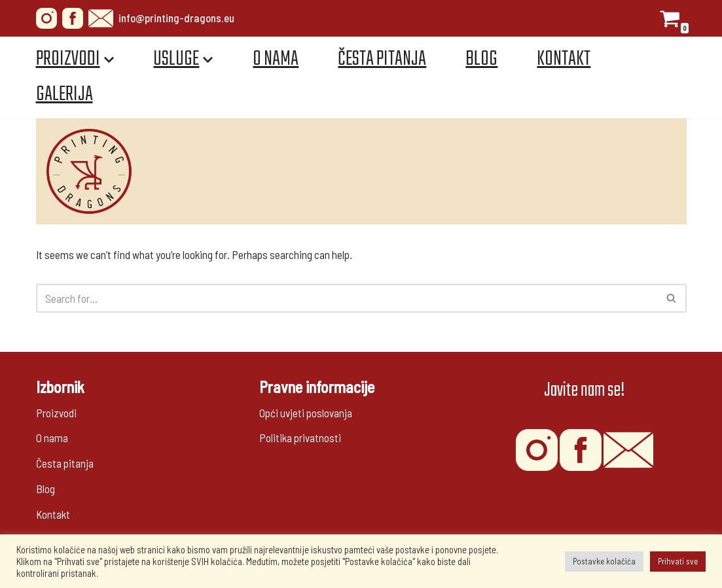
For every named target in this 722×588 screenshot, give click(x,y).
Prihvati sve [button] (678, 561)
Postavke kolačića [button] (604, 561)
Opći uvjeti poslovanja (306, 413)
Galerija (64, 95)
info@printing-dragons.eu (161, 18)
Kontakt (564, 59)
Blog (482, 59)
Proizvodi (56, 413)
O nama (276, 59)
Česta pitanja (383, 59)
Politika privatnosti (300, 438)
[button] (671, 298)
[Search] (347, 298)
